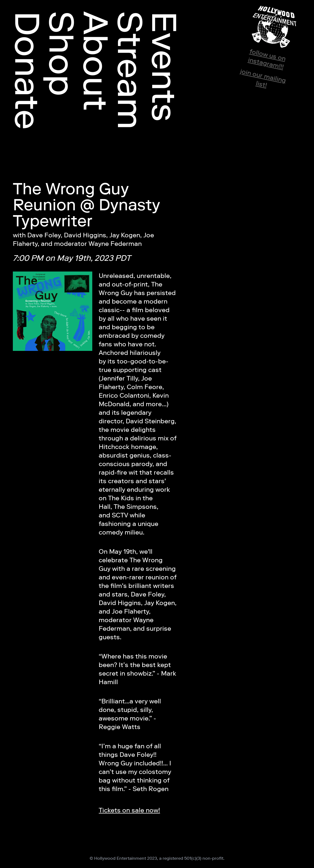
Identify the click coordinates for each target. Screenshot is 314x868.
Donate (27, 70)
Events (164, 66)
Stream (130, 70)
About (96, 61)
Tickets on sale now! (129, 810)
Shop (62, 54)
